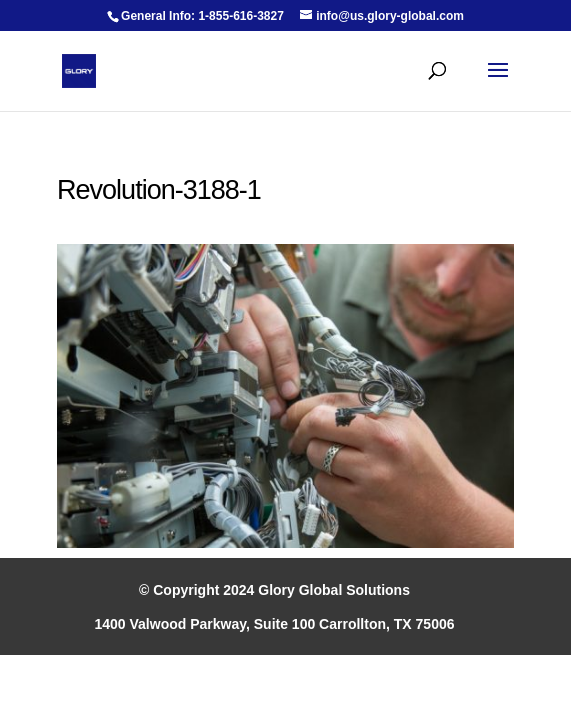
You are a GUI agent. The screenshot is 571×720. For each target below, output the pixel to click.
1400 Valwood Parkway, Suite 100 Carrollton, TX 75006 (274, 624)
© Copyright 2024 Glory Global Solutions (274, 590)
